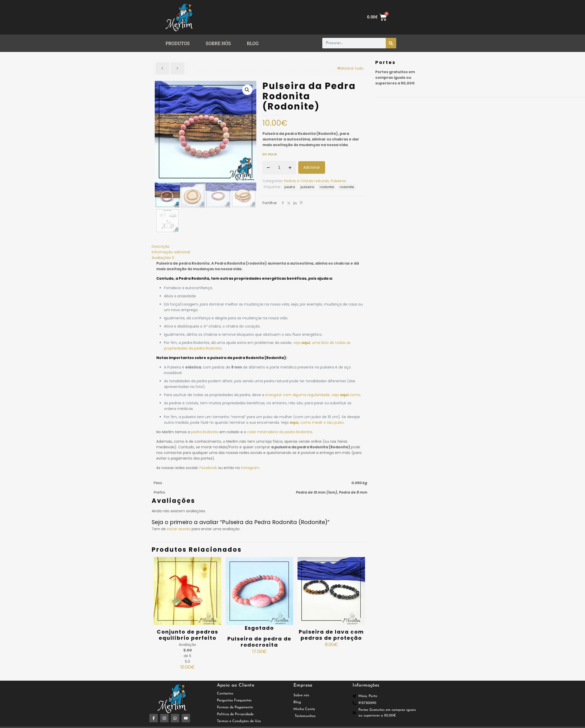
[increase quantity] (290, 168)
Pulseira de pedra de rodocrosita (259, 642)
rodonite (347, 187)
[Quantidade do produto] (279, 168)
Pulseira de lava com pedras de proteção (331, 635)
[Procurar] (391, 43)
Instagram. (251, 468)
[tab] (260, 246)
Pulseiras (338, 181)
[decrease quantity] (268, 168)
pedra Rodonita (205, 432)
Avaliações (163, 258)
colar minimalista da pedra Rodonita (280, 432)
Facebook (208, 468)
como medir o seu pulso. (317, 422)
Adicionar (312, 167)
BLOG (253, 43)
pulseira (307, 187)
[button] (179, 43)
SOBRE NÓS (218, 43)
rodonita (327, 187)
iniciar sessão (179, 529)
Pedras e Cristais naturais (306, 181)
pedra (290, 187)
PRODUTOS (178, 43)
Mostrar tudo (350, 68)
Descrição (161, 246)
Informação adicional (171, 252)
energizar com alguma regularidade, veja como (313, 395)
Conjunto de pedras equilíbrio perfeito (187, 635)
